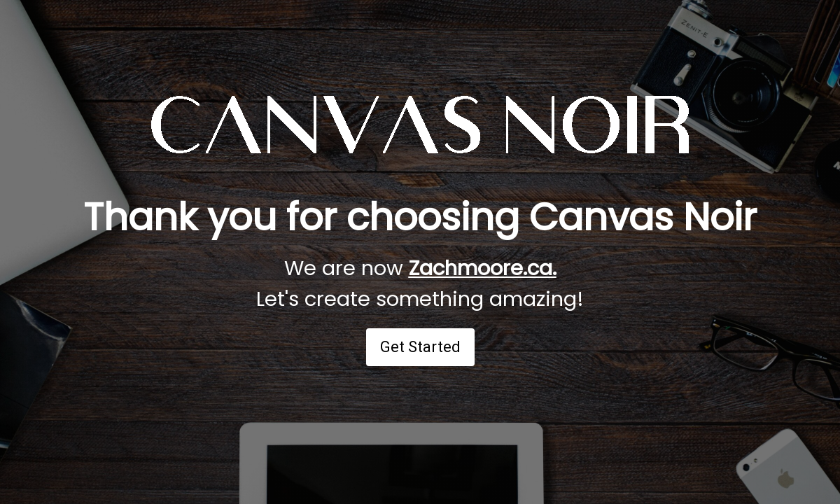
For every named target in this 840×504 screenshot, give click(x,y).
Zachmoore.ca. (483, 268)
